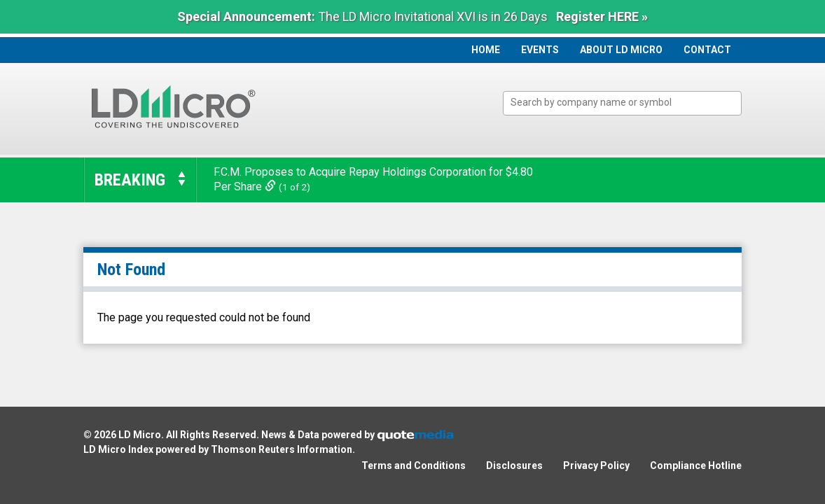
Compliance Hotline (696, 465)
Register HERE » (602, 16)
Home (486, 50)
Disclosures (514, 465)
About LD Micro (621, 50)
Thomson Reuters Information (282, 449)
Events (540, 50)
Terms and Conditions (414, 465)
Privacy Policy (596, 465)
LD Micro (140, 435)
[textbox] (629, 103)
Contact (707, 50)
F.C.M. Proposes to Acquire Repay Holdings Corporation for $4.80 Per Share (373, 179)
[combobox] (622, 103)
